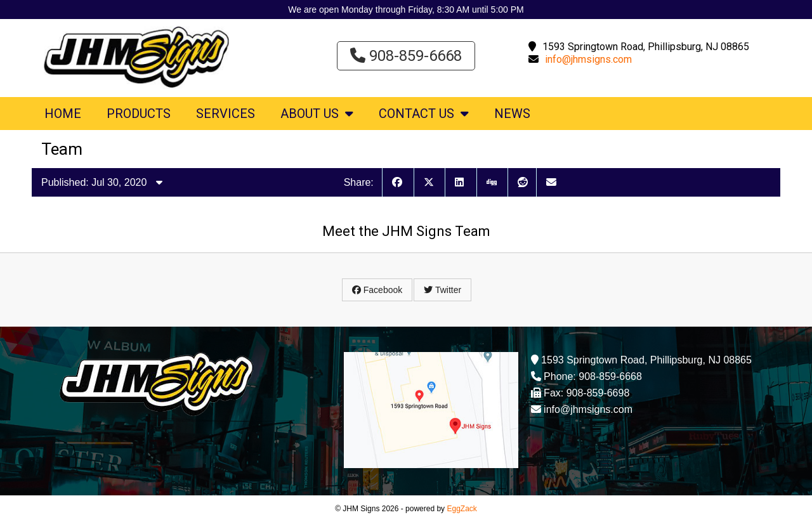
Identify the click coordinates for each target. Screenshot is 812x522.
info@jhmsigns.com (588, 59)
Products (139, 114)
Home (63, 114)
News (512, 114)
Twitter (442, 290)
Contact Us (424, 114)
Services (226, 114)
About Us (317, 114)
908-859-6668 (406, 56)
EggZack (462, 509)
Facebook (377, 290)
